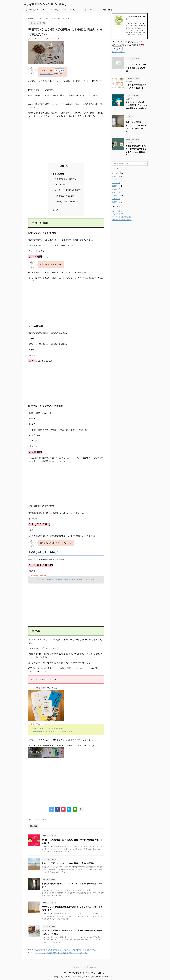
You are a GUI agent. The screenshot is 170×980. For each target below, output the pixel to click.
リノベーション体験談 (51, 10)
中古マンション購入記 (70, 10)
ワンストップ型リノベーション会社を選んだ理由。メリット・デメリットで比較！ (63, 580)
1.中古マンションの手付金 (66, 179)
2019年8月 (116, 189)
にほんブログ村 (46, 74)
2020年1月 (116, 183)
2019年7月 (116, 192)
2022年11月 (117, 173)
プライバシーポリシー (79, 967)
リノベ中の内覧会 (32, 10)
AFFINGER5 (113, 977)
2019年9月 (116, 186)
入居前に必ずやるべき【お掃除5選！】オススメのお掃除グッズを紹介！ (137, 105)
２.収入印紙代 (61, 184)
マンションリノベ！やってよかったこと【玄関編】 (136, 68)
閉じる (69, 166)
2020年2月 (116, 180)
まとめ (55, 210)
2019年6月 (116, 196)
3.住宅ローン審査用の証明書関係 (69, 190)
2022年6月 (116, 176)
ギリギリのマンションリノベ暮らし (45, 4)
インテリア (89, 10)
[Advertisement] (66, 141)
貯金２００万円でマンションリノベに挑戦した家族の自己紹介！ (69, 863)
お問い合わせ (107, 10)
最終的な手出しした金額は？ (67, 201)
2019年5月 (116, 199)
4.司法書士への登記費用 (65, 196)
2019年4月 (116, 202)
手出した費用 (58, 174)
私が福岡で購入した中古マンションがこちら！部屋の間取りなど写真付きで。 (66, 950)
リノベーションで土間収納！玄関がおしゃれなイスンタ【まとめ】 (61, 953)
